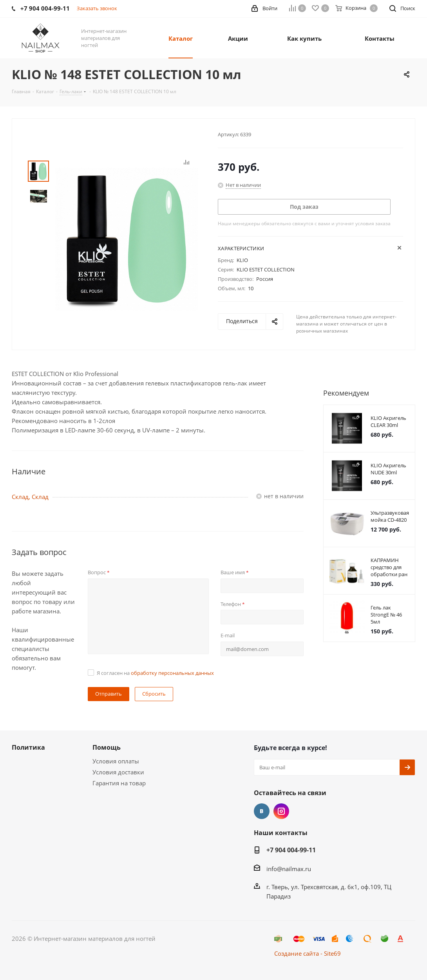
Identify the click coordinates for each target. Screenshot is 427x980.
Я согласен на (155, 673)
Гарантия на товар (119, 783)
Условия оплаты (116, 761)
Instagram (281, 811)
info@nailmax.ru (289, 869)
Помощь (107, 747)
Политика (28, 747)
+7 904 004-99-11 (291, 850)
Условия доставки (118, 772)
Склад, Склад (30, 497)
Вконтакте (262, 811)
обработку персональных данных (172, 673)
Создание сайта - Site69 (308, 953)
